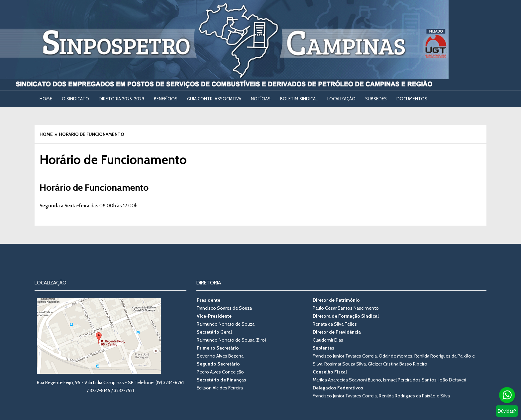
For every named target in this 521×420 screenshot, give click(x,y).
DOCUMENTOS (412, 99)
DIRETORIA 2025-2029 (121, 99)
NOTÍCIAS (261, 99)
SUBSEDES (376, 99)
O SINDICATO (75, 99)
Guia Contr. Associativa (214, 99)
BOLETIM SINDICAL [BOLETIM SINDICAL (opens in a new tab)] (299, 99)
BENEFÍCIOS (166, 99)
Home (46, 99)
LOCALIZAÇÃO (341, 99)
